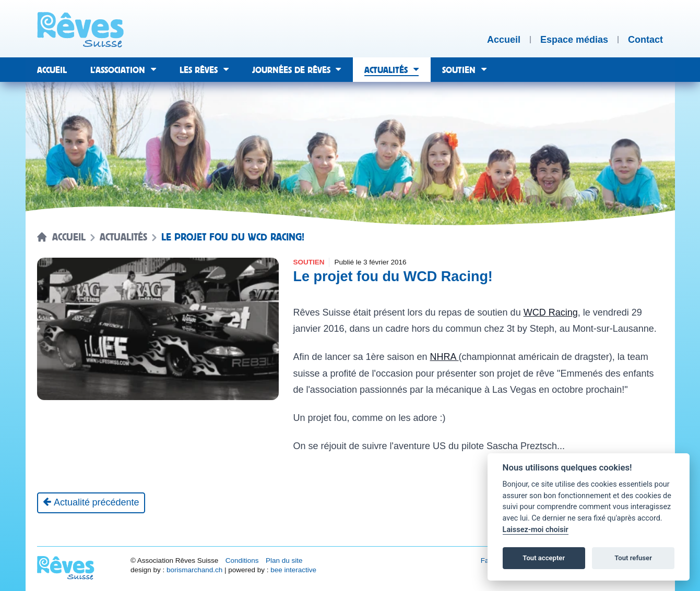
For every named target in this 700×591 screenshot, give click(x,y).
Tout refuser (633, 558)
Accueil (69, 237)
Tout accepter (544, 558)
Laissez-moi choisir (536, 530)
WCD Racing (551, 312)
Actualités (123, 237)
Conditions (242, 560)
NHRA (444, 357)
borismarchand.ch (194, 570)
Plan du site (284, 560)
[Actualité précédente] (91, 503)
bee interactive (293, 570)
